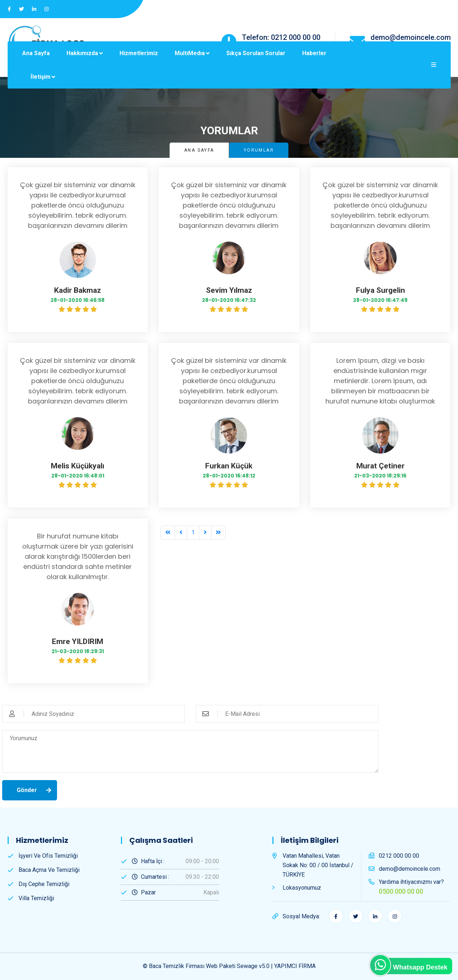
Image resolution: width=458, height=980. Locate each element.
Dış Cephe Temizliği (44, 884)
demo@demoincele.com (411, 37)
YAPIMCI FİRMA (295, 966)
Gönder (27, 790)
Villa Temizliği (36, 898)
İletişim (40, 77)
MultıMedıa (190, 53)
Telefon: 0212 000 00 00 (281, 37)
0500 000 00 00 (401, 891)
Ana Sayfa (36, 53)
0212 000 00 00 (399, 856)
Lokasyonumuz (302, 888)
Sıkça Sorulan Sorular (256, 53)
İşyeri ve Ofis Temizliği (48, 856)
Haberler (314, 53)
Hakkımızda (82, 53)
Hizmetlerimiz (139, 53)
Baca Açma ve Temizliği (49, 870)
